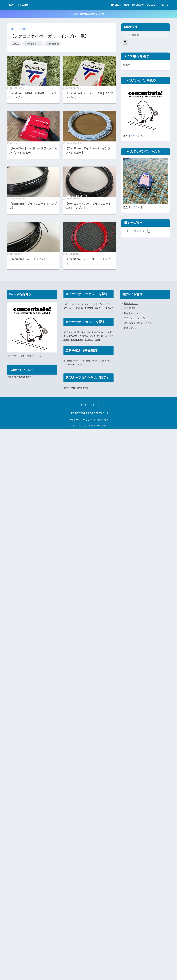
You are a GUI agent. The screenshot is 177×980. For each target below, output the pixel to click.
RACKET (116, 5)
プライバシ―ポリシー (81, 420)
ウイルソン (87, 304)
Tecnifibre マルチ (33, 44)
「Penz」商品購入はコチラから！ (88, 14)
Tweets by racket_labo (19, 377)
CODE (16, 44)
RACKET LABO (21, 5)
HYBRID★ (138, 5)
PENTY (164, 5)
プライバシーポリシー (136, 318)
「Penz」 (22, 356)
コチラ (134, 136)
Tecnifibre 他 (54, 44)
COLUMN (152, 5)
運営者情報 (130, 308)
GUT (127, 5)
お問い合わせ (131, 328)
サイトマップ (131, 304)
